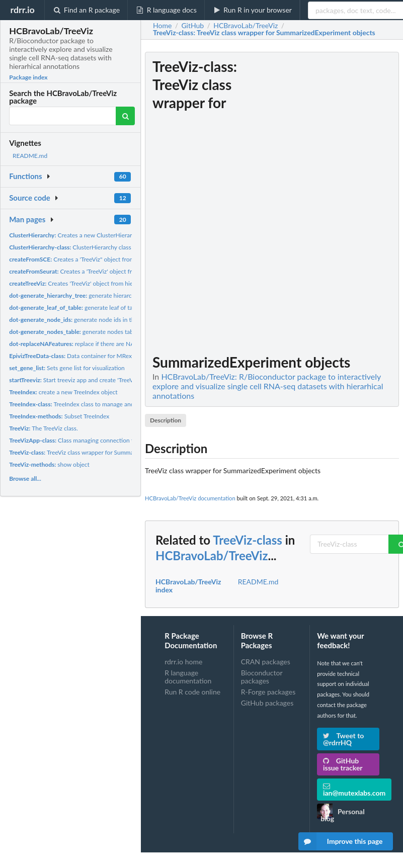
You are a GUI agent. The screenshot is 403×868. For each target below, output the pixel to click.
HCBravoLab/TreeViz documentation (190, 498)
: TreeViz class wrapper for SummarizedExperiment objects (264, 33)
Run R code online (192, 692)
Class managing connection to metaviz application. (100, 440)
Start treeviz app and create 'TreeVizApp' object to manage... (105, 380)
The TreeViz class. (44, 428)
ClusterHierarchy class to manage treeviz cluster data (111, 247)
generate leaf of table (75, 308)
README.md (30, 156)
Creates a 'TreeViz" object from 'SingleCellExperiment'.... (104, 259)
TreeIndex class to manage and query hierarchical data (102, 404)
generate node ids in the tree (79, 320)
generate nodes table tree (79, 332)
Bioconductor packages (262, 677)
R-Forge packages (268, 692)
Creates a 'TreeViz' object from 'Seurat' (85, 271)
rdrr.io (22, 10)
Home (162, 26)
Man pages (27, 219)
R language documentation (188, 677)
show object (49, 464)
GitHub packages (267, 703)
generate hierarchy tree (79, 295)
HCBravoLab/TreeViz (212, 555)
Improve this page (341, 841)
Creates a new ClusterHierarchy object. (85, 235)
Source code (30, 198)
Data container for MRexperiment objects (93, 356)
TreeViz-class (248, 540)
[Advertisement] (324, 203)
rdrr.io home (183, 662)
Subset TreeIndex (59, 416)
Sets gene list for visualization (67, 368)
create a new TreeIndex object (63, 392)
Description (166, 420)
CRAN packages (266, 662)
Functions (25, 176)
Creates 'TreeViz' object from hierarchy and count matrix (102, 283)
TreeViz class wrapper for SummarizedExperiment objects (103, 452)
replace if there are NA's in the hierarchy (95, 344)
